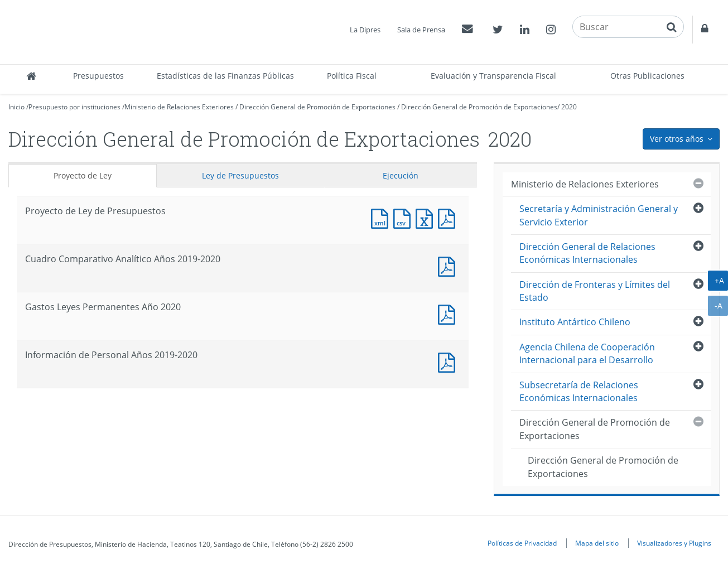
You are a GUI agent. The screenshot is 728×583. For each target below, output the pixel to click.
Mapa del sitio (597, 543)
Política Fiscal (352, 76)
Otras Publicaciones (647, 76)
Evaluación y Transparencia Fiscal (493, 76)
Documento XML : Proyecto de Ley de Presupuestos (382, 217)
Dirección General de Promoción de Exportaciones (317, 107)
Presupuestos (98, 76)
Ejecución (401, 175)
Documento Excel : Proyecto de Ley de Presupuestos (427, 217)
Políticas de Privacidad (522, 543)
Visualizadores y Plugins (674, 543)
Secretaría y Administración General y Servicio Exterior (599, 215)
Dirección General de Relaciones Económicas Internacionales (587, 253)
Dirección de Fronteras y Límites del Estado (595, 291)
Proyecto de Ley (83, 175)
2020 (569, 107)
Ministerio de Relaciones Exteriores (179, 107)
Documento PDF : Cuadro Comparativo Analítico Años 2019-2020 (449, 265)
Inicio (16, 107)
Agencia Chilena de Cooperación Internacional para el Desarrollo (587, 353)
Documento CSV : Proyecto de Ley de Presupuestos (404, 217)
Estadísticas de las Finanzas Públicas (225, 76)
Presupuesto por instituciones (74, 107)
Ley (240, 175)
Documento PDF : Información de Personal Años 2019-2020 (449, 361)
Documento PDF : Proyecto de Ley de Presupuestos (449, 217)
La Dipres (365, 30)
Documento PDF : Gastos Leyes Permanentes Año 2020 (449, 313)
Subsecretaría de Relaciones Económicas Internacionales (579, 391)
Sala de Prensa (421, 30)
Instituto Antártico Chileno (575, 322)
